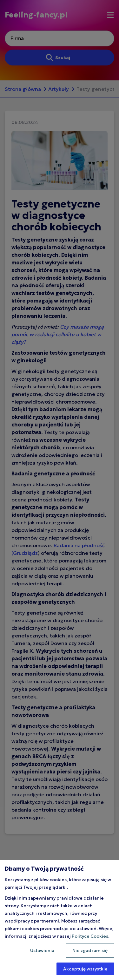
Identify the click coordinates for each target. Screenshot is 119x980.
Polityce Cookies (90, 936)
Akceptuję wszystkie (85, 969)
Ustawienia (42, 950)
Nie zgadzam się (90, 950)
